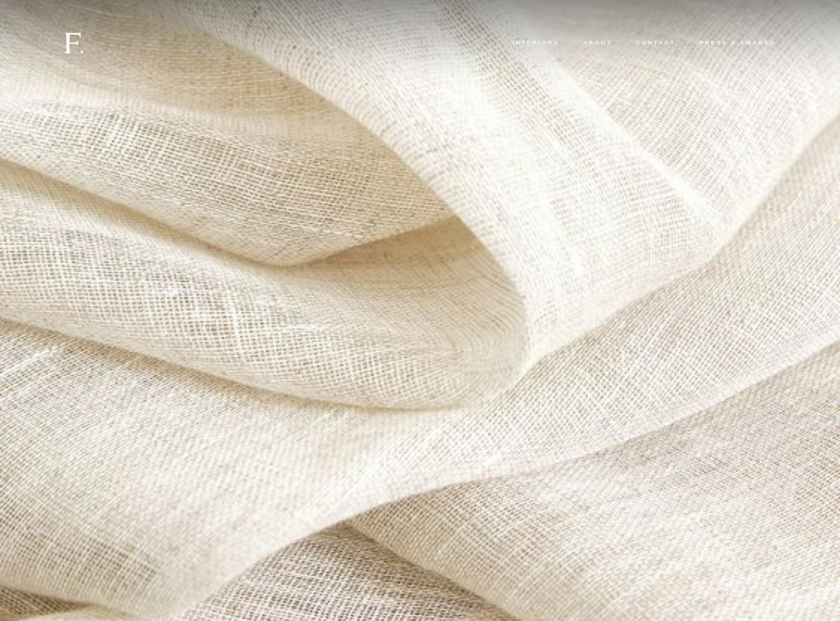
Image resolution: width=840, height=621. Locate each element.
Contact (656, 42)
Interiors (536, 42)
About (598, 42)
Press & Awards (738, 42)
